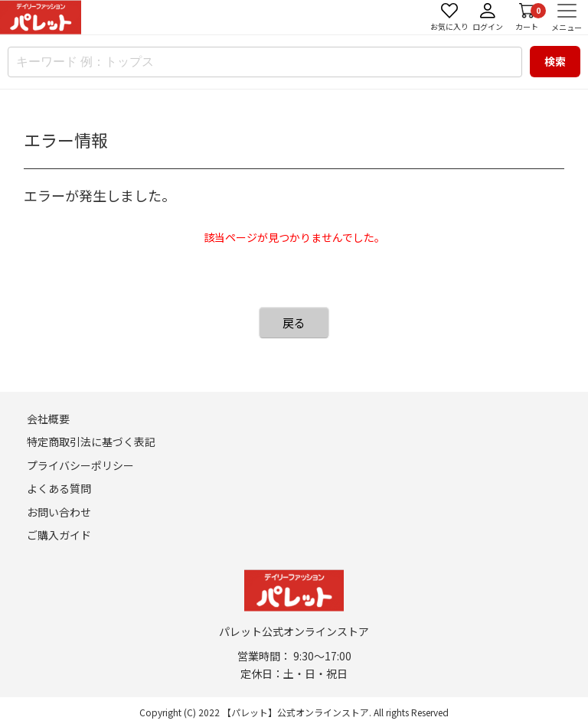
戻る (294, 323)
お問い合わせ (59, 512)
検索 (555, 61)
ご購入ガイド (59, 535)
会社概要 (48, 419)
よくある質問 (59, 488)
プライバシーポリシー (80, 465)
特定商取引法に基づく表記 (91, 442)
